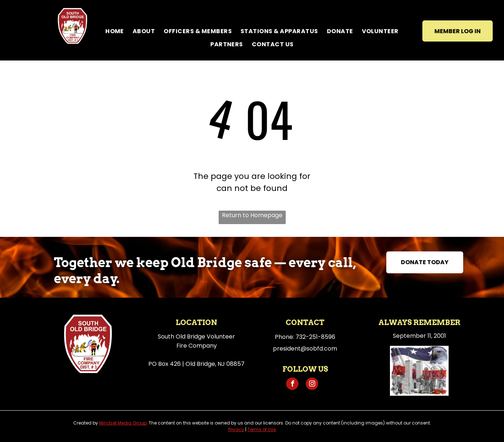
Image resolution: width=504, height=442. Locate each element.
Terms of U (259, 429)
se (273, 429)
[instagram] (312, 385)
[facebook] (292, 385)
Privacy (236, 429)
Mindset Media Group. (123, 423)
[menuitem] (115, 31)
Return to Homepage (252, 215)
